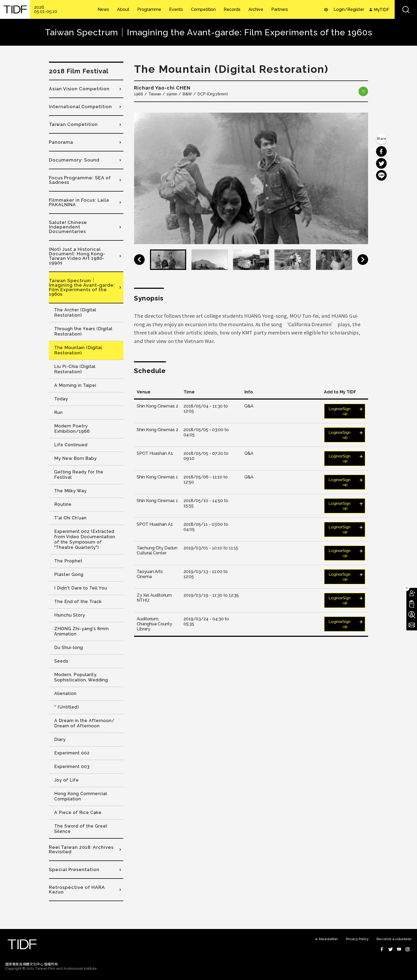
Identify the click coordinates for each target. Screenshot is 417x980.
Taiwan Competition (73, 124)
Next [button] (363, 260)
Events (176, 10)
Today (61, 399)
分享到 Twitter (381, 163)
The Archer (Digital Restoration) (75, 313)
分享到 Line (381, 175)
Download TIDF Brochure (412, 604)
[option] (251, 178)
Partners (280, 10)
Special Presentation (74, 869)
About (123, 10)
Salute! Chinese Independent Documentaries (68, 227)
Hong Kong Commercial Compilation (81, 796)
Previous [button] (139, 260)
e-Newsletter (327, 939)
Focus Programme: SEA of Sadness (80, 180)
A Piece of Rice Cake (78, 813)
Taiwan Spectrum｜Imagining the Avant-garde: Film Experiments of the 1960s (82, 287)
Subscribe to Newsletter (412, 625)
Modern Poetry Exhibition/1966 (72, 429)
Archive (256, 10)
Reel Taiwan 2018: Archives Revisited (81, 849)
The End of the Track (78, 602)
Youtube (399, 949)
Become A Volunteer (412, 614)
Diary (60, 739)
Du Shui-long (69, 648)
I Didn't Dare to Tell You (81, 588)
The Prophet (68, 561)
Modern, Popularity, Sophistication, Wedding (81, 677)
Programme (149, 10)
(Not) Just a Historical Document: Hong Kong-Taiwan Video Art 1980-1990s (77, 256)
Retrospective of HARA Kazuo (77, 890)
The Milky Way (70, 491)
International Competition (80, 107)
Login (334, 409)
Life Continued (71, 445)
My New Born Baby (76, 458)
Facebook (382, 949)
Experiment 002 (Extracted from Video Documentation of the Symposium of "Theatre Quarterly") (85, 539)
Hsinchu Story (70, 615)
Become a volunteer (394, 939)
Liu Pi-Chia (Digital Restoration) (75, 369)
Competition (203, 10)
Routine (63, 504)
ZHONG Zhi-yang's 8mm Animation (82, 631)
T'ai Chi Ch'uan (70, 518)
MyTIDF (381, 10)
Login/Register (349, 9)
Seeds (61, 661)
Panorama (61, 142)
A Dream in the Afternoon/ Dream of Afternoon (84, 723)
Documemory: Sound (74, 160)
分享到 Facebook (381, 151)
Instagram (407, 949)
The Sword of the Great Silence (81, 829)
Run (59, 412)
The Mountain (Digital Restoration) (78, 350)
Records (232, 10)
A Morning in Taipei (75, 385)
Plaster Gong (69, 574)
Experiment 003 (72, 767)
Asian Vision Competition (79, 89)
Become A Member (412, 593)
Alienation (65, 693)
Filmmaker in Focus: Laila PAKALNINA (79, 202)
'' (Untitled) (67, 707)
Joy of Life (66, 780)
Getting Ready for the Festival (79, 475)
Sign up (347, 411)
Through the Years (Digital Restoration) (83, 331)
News (103, 10)
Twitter (390, 949)
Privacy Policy (357, 939)
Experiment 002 (72, 753)
